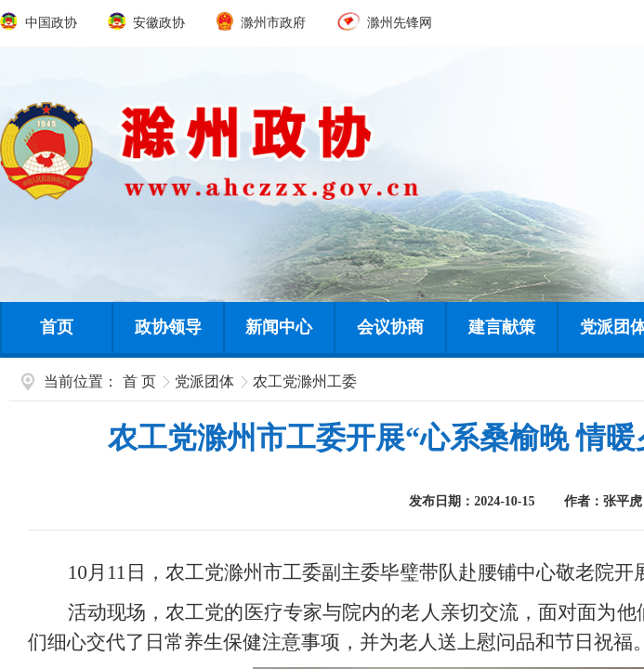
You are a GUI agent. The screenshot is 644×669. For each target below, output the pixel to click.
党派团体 (204, 381)
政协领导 (168, 327)
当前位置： (81, 381)
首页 (57, 327)
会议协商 (390, 327)
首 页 (139, 381)
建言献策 (502, 327)
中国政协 (40, 23)
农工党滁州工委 (305, 381)
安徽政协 (148, 23)
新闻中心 (279, 327)
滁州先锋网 (385, 23)
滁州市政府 (263, 23)
